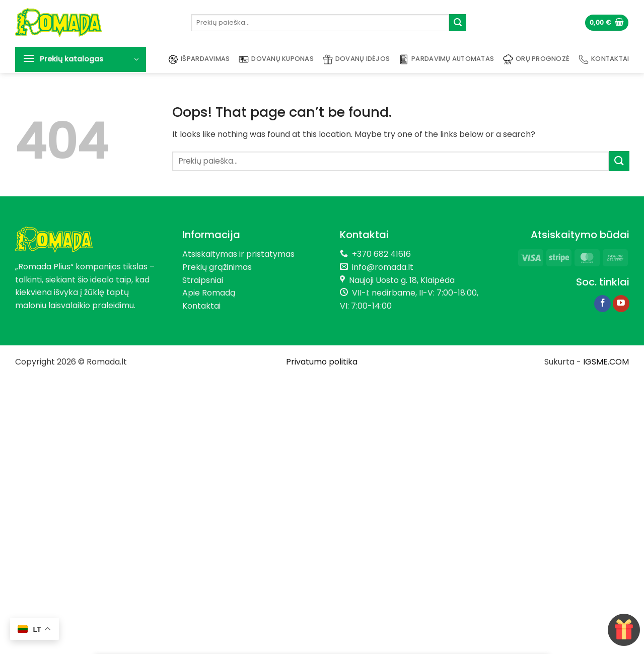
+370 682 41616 (381, 254)
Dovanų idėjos (356, 59)
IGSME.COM (606, 362)
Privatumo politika (322, 362)
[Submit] (458, 23)
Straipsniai (203, 280)
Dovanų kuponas (276, 59)
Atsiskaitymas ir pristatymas (238, 254)
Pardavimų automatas (446, 59)
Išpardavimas (199, 59)
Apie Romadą (209, 293)
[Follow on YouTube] (621, 304)
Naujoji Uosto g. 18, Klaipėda (402, 280)
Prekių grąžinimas (217, 267)
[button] (607, 23)
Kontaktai (604, 59)
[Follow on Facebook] (602, 304)
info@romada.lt (381, 267)
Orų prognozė (536, 59)
